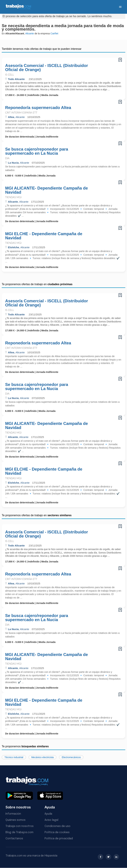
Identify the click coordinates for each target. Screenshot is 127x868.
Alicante (30, 33)
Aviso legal (51, 820)
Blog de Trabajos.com (19, 832)
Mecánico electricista (43, 757)
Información (13, 814)
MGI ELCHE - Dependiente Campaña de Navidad (44, 236)
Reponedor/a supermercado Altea (38, 108)
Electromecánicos (71, 757)
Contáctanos (14, 839)
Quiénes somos (15, 820)
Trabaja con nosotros (20, 826)
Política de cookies (57, 832)
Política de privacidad (59, 839)
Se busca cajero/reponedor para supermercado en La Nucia (37, 151)
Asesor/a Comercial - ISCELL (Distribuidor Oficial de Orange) (47, 68)
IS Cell (10, 75)
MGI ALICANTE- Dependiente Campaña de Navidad (47, 190)
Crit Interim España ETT (21, 113)
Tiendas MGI (13, 197)
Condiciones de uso (57, 826)
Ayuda (48, 814)
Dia (7, 158)
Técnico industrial (14, 757)
